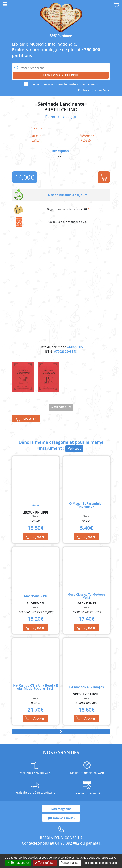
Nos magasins (61, 809)
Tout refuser (45, 863)
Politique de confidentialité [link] (100, 863)
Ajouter (104, 177)
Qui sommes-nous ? (61, 818)
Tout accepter (18, 863)
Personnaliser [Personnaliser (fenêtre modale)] (70, 863)
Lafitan (36, 140)
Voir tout (74, 449)
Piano (51, 117)
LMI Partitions (61, 36)
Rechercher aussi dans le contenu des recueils (64, 84)
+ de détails (61, 407)
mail (97, 843)
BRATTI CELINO (61, 110)
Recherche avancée (92, 90)
